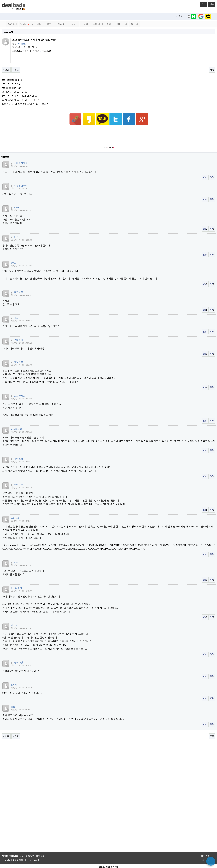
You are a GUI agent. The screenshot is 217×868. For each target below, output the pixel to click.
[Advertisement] (108, 128)
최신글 (134, 24)
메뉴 (211, 4)
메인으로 (205, 848)
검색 (203, 4)
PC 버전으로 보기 (109, 865)
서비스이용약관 (27, 848)
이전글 (6, 70)
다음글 (16, 70)
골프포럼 (8, 32)
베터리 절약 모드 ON (108, 859)
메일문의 (40, 848)
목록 (212, 70)
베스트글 (122, 24)
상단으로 (205, 852)
